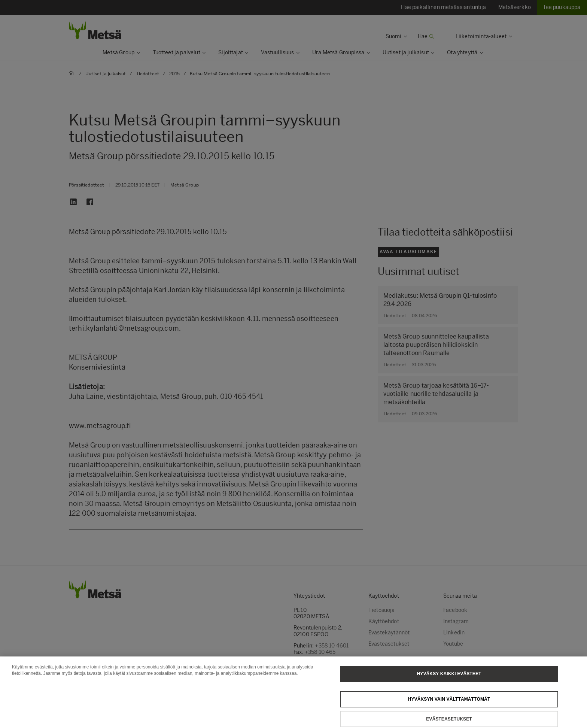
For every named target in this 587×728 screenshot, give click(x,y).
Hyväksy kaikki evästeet (449, 679)
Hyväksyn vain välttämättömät (449, 704)
